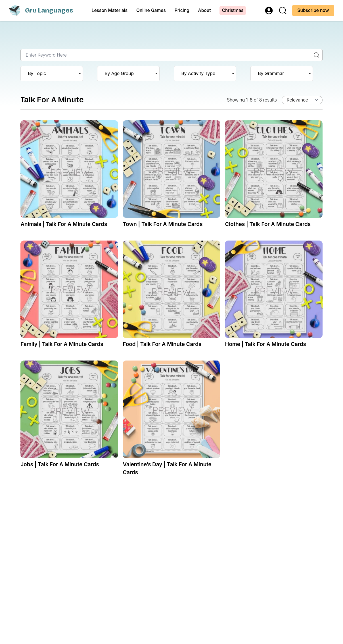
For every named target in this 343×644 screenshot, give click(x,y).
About (205, 10)
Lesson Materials (110, 10)
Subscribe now (313, 10)
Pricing (182, 10)
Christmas (233, 10)
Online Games (151, 10)
